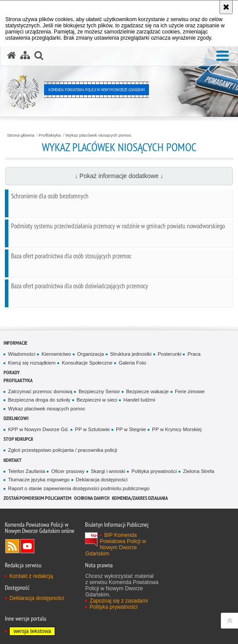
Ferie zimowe (190, 391)
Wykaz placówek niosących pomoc (98, 135)
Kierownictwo (56, 354)
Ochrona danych (92, 498)
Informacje (15, 343)
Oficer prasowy (68, 471)
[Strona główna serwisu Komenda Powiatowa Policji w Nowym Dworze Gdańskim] (11, 56)
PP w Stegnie (131, 429)
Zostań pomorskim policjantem (37, 498)
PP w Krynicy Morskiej (177, 429)
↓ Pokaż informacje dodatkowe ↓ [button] (119, 176)
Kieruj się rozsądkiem (32, 363)
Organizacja (91, 354)
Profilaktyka (50, 135)
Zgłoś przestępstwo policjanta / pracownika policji (63, 450)
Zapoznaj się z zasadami (119, 601)
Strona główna (21, 135)
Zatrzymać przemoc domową (40, 391)
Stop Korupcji (18, 439)
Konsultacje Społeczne (87, 363)
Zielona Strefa (199, 471)
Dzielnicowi (16, 418)
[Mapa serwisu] (25, 56)
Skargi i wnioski (108, 471)
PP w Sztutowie (92, 429)
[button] (223, 56)
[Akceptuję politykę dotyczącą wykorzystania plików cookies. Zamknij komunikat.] (226, 7)
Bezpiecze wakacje (147, 391)
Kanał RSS (12, 546)
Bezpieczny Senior (99, 391)
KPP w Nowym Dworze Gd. (38, 429)
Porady (12, 372)
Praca (194, 354)
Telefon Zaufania (26, 471)
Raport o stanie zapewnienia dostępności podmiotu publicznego (79, 488)
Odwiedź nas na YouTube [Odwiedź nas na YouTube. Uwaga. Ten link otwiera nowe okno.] (27, 546)
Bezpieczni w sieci (97, 400)
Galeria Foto (132, 363)
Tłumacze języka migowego (39, 480)
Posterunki (170, 354)
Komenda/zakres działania (140, 498)
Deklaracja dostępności (102, 480)
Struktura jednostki (131, 354)
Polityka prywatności (154, 471)
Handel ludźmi (139, 400)
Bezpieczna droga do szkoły (39, 400)
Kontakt (13, 460)
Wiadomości (22, 354)
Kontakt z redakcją (31, 576)
